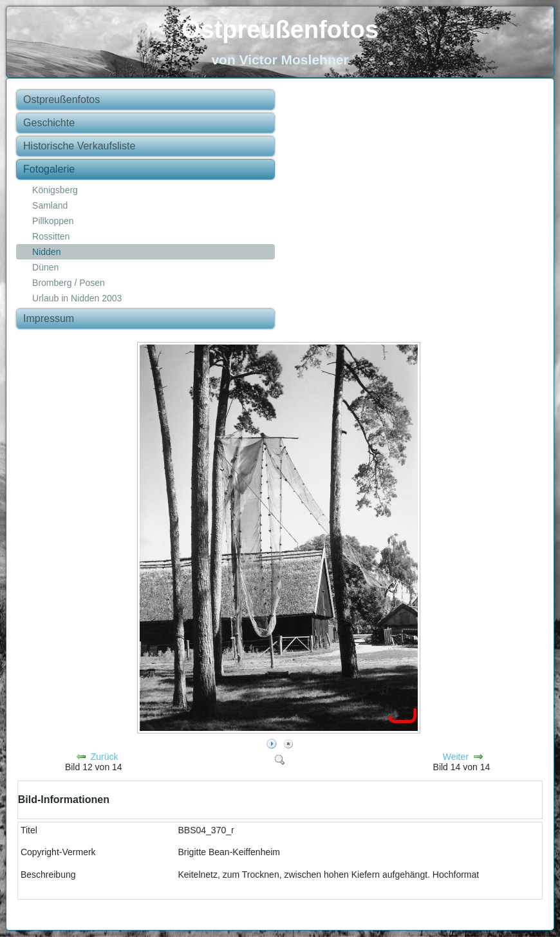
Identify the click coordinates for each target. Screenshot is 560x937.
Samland (50, 205)
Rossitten (51, 236)
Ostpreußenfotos (280, 30)
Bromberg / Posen (69, 283)
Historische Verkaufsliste (79, 146)
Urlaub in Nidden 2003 (77, 298)
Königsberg (55, 190)
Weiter (456, 757)
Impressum (49, 318)
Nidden (46, 252)
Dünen (45, 267)
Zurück (105, 757)
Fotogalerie (49, 169)
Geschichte (49, 123)
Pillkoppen (53, 221)
